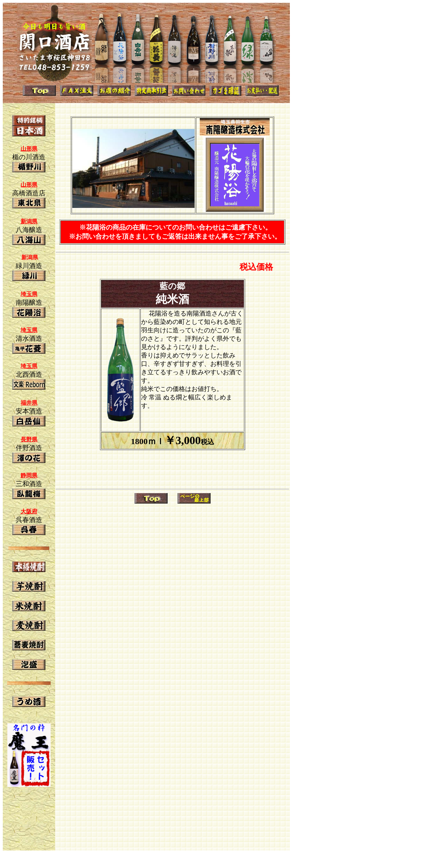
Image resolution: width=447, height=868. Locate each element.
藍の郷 (172, 286)
